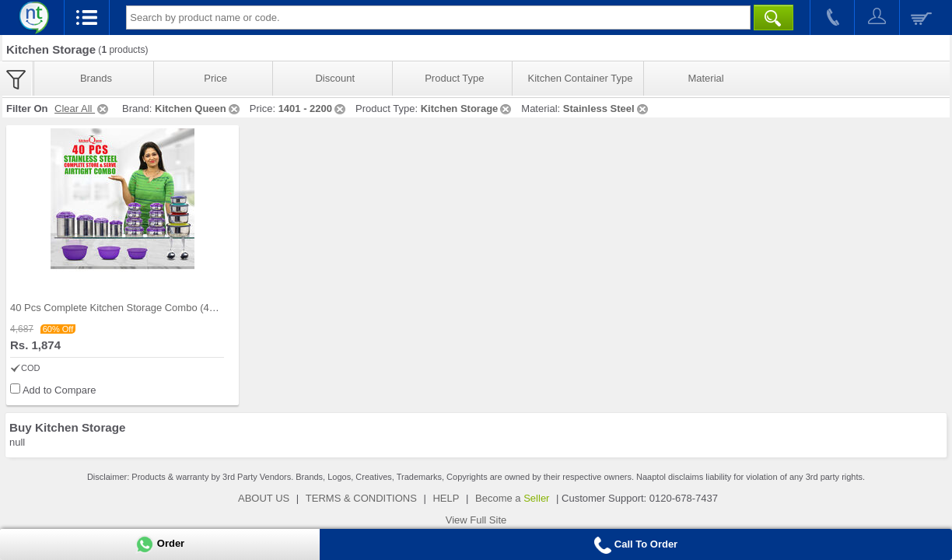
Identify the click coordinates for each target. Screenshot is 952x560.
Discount (335, 78)
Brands (96, 78)
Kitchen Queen (198, 108)
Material (705, 78)
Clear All (82, 108)
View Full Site (476, 520)
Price (215, 78)
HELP (446, 498)
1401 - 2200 (313, 108)
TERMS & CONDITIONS (361, 498)
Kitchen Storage (467, 108)
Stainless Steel (607, 108)
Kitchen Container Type (581, 78)
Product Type (454, 78)
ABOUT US (264, 498)
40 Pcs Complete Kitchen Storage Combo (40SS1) (124, 308)
